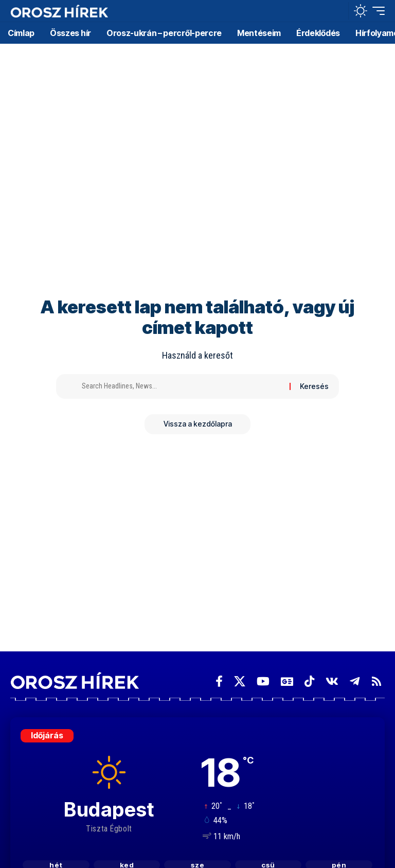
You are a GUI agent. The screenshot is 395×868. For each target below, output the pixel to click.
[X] (240, 681)
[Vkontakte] (332, 681)
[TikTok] (309, 681)
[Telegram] (355, 681)
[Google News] (287, 681)
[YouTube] (263, 681)
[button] (338, 11)
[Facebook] (219, 681)
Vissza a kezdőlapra (198, 424)
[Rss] (376, 681)
